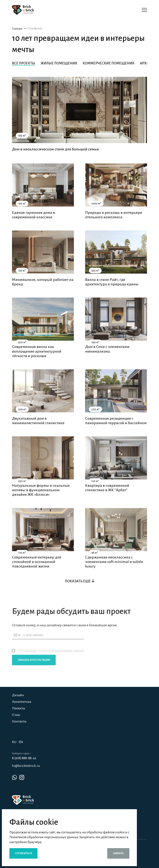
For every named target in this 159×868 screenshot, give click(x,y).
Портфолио (35, 28)
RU (14, 742)
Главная (17, 29)
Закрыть (118, 853)
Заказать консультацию (34, 668)
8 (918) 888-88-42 (24, 758)
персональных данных (68, 659)
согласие (30, 659)
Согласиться (23, 853)
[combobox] (17, 644)
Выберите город (21, 754)
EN (21, 742)
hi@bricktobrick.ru (26, 766)
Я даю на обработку (48, 659)
